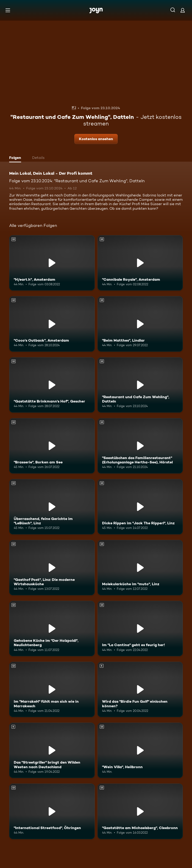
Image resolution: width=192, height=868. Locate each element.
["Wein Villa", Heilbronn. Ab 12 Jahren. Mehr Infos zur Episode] (140, 750)
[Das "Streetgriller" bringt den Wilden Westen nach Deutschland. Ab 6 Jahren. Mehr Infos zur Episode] (52, 750)
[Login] (183, 10)
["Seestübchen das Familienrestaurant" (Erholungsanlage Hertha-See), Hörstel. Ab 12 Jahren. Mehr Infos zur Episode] (140, 446)
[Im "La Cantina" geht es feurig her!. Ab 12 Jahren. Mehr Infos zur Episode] (140, 629)
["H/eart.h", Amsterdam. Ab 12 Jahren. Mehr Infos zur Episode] (52, 263)
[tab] (16, 158)
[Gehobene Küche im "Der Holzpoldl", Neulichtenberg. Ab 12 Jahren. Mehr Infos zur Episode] (52, 629)
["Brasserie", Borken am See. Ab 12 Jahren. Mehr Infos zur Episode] (52, 446)
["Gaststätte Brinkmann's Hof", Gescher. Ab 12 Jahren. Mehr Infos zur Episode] (52, 385)
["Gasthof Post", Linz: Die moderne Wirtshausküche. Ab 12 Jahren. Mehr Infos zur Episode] (52, 568)
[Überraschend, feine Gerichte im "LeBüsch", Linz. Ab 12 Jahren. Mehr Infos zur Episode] (52, 507)
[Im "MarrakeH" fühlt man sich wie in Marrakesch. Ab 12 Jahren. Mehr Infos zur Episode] (52, 689)
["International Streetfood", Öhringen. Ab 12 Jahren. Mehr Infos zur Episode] (52, 811)
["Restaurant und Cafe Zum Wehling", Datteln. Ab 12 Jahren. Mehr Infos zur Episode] (140, 385)
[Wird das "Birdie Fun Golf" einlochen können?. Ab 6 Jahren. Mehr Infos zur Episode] (140, 689)
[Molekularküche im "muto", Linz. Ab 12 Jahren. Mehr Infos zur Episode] (140, 568)
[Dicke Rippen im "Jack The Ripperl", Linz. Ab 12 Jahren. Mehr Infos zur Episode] (140, 507)
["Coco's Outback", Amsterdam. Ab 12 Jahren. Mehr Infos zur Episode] (52, 324)
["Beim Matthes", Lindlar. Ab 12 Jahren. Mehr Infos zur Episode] (140, 324)
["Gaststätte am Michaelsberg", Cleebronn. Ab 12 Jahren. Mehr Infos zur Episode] (140, 811)
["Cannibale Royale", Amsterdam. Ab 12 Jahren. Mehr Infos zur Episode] (140, 263)
